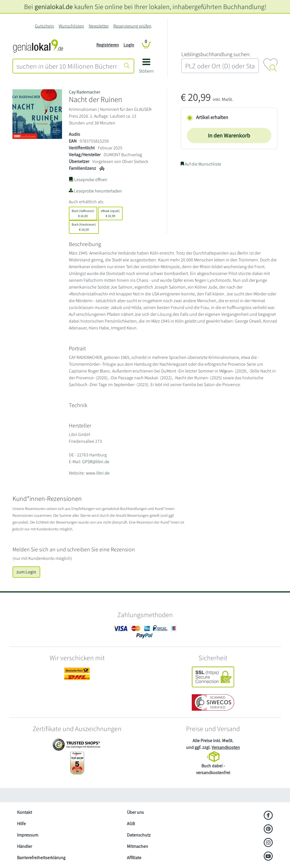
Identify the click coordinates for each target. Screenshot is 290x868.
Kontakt (24, 812)
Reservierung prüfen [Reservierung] (132, 26)
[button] (146, 68)
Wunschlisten (71, 26)
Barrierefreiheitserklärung (41, 858)
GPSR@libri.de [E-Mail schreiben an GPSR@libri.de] (96, 462)
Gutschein (44, 26)
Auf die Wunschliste (201, 164)
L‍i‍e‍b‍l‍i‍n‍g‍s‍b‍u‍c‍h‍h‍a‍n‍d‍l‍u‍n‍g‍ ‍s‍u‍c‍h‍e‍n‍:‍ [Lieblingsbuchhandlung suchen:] (216, 54)
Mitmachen (137, 846)
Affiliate (134, 858)
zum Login (26, 572)
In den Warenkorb (229, 136)
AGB (131, 824)
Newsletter (99, 26)
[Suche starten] (127, 66)
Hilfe (21, 824)
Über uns (135, 812)
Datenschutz (139, 835)
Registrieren (108, 45)
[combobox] (67, 66)
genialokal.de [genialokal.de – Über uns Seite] (54, 7)
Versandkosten (226, 747)
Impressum (28, 835)
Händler (24, 846)
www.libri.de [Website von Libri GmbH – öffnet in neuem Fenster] (98, 473)
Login (129, 45)
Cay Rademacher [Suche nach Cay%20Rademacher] (85, 92)
